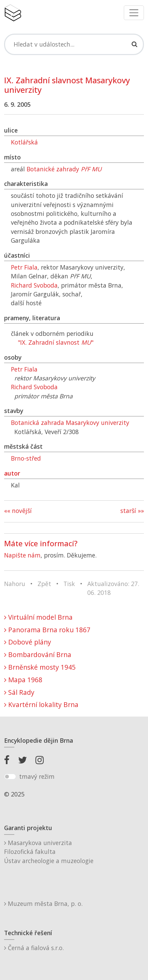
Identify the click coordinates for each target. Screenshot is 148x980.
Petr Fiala (24, 267)
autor (12, 473)
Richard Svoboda (34, 285)
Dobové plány (28, 642)
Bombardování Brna (38, 655)
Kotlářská (24, 142)
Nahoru (15, 584)
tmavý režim (37, 776)
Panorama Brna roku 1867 (47, 630)
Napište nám (22, 555)
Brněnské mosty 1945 (40, 667)
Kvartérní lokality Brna (41, 704)
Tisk (69, 584)
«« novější (18, 511)
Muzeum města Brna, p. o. (43, 904)
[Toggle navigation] (134, 13)
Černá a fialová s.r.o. (34, 948)
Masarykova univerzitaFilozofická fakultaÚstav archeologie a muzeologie (49, 852)
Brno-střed (26, 458)
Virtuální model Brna (38, 617)
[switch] (10, 777)
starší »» (132, 511)
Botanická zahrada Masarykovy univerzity (70, 423)
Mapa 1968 (23, 680)
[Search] (74, 44)
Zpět (44, 584)
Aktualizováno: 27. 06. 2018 (113, 588)
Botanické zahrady (64, 169)
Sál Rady (19, 692)
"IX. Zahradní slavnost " (56, 342)
